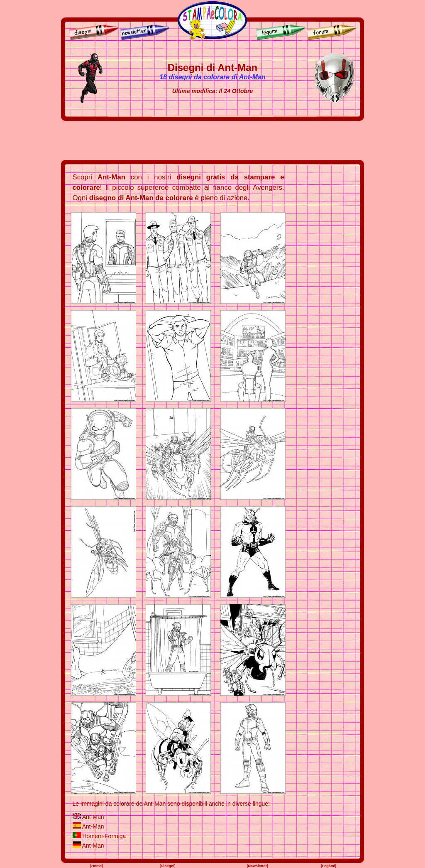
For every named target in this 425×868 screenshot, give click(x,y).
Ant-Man (93, 817)
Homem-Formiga (104, 836)
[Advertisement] (212, 140)
